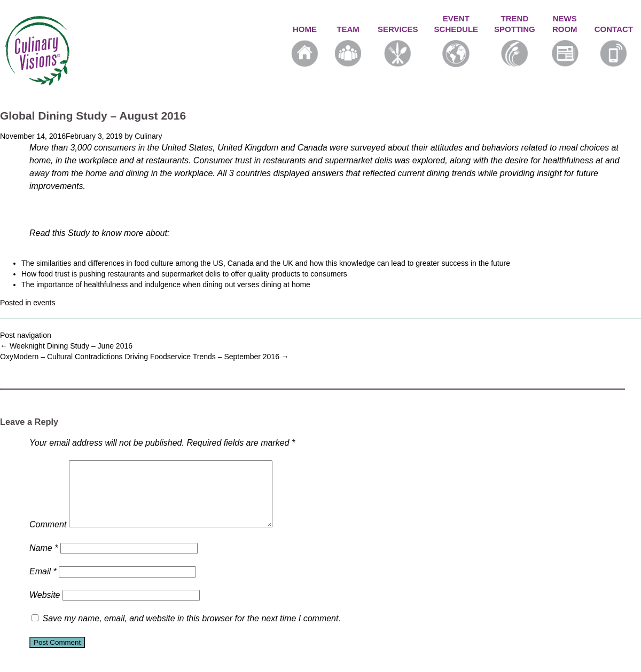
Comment (48, 537)
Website (45, 608)
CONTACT (614, 46)
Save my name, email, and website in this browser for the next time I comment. (191, 631)
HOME (305, 46)
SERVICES (398, 46)
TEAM (348, 46)
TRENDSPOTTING (515, 40)
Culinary (148, 136)
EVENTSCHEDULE (456, 40)
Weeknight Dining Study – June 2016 (66, 346)
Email (43, 584)
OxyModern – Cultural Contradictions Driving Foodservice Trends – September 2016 (144, 357)
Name (44, 561)
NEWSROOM (565, 40)
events (44, 303)
